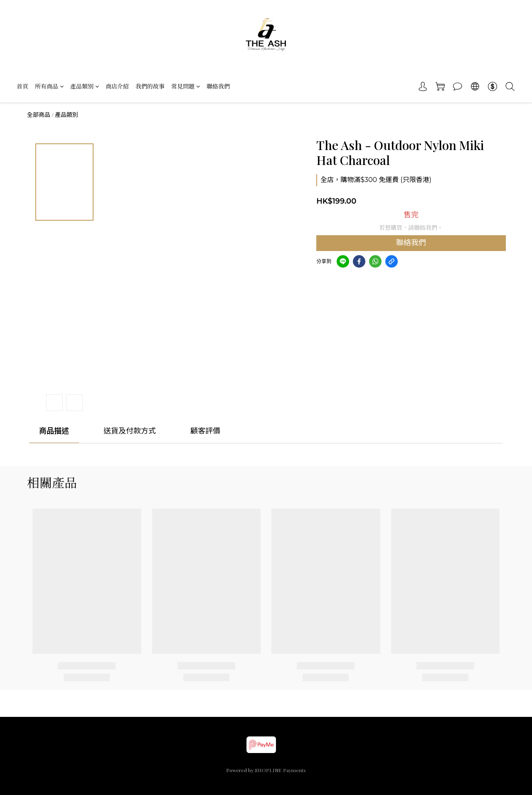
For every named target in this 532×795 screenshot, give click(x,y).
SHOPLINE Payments (280, 770)
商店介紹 (117, 86)
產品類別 (85, 86)
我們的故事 (150, 86)
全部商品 (39, 115)
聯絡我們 (218, 86)
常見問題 (186, 86)
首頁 (22, 86)
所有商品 (49, 86)
